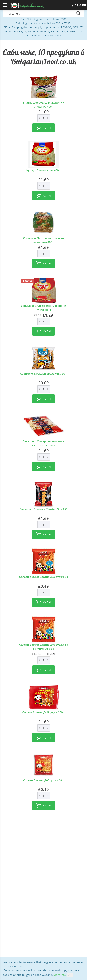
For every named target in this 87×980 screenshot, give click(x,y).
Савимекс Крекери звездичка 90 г (43, 373)
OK (70, 975)
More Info (59, 975)
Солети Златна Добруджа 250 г (43, 712)
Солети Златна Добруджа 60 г (44, 780)
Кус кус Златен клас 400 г (43, 170)
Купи (44, 128)
